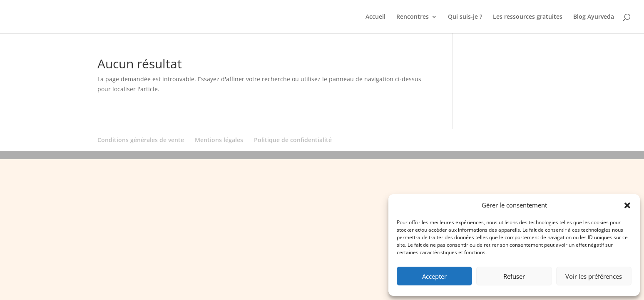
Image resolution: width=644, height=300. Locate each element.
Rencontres (413, 17)
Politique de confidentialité (293, 140)
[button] (627, 205)
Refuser (514, 276)
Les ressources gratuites (528, 17)
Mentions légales (219, 140)
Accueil (375, 17)
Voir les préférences (594, 276)
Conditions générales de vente (141, 140)
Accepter (434, 276)
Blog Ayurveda (594, 17)
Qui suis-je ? (465, 17)
